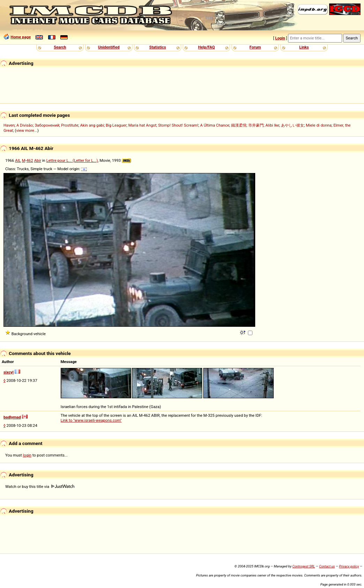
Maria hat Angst (142, 125)
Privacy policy (349, 566)
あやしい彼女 (293, 125)
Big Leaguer (116, 125)
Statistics (158, 47)
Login (280, 38)
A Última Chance (215, 125)
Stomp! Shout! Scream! (178, 125)
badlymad (12, 417)
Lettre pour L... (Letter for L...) (72, 160)
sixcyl (9, 372)
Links (304, 47)
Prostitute (70, 125)
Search (60, 47)
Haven (9, 125)
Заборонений (47, 125)
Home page (21, 37)
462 (30, 160)
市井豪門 (256, 125)
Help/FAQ (206, 47)
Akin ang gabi (92, 125)
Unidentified (109, 47)
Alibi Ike (272, 125)
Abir (38, 160)
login (27, 455)
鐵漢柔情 (239, 125)
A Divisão (25, 125)
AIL (18, 160)
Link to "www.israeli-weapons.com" (91, 420)
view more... (27, 130)
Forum (255, 47)
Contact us (327, 566)
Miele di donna (319, 125)
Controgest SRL (304, 566)
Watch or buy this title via (40, 487)
